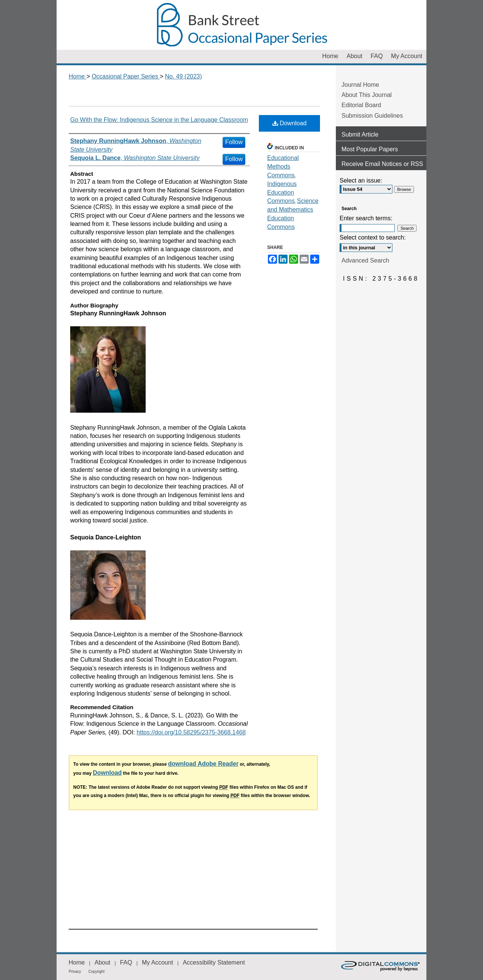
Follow (234, 142)
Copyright (96, 972)
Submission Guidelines (372, 116)
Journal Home (360, 85)
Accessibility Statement (214, 962)
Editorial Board (361, 105)
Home (78, 76)
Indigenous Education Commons (282, 193)
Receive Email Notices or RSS (382, 164)
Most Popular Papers (370, 149)
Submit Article (360, 134)
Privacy (75, 972)
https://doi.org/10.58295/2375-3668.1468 (191, 732)
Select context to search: (373, 237)
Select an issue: (361, 180)
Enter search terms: (366, 218)
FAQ (126, 962)
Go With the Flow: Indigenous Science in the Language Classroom (159, 120)
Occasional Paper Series (241, 25)
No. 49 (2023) (183, 76)
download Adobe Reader (203, 764)
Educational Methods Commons (283, 167)
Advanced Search (365, 260)
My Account (158, 962)
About (102, 962)
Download (290, 123)
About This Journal (367, 95)
